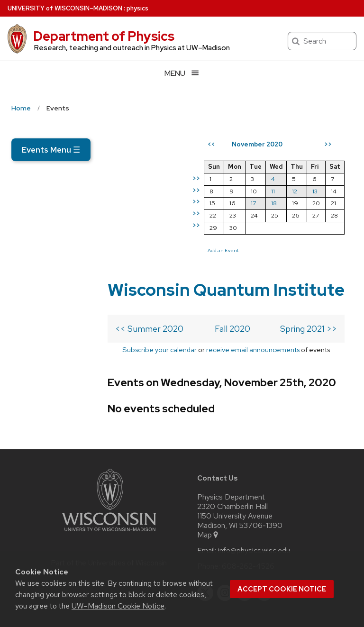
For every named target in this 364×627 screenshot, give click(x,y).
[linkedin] (245, 535)
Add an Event (231, 285)
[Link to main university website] (109, 475)
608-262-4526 (248, 508)
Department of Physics (104, 36)
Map (208, 477)
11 (281, 225)
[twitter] (205, 535)
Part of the (109, 505)
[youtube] (264, 535)
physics (137, 8)
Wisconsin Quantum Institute (93, 195)
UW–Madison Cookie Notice (118, 606)
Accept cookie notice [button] (282, 589)
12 (303, 225)
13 (323, 225)
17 (261, 238)
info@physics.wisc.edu (254, 492)
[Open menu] (182, 73)
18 (282, 238)
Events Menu (51, 150)
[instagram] (225, 535)
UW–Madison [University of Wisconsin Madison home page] (65, 8)
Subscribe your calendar (70, 278)
